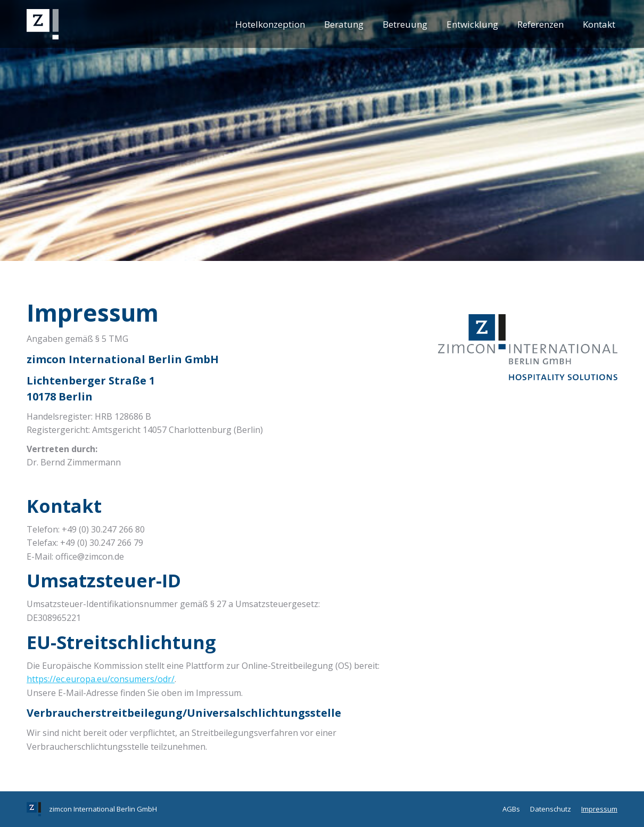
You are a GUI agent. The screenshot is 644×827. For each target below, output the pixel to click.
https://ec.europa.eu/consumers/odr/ (101, 679)
